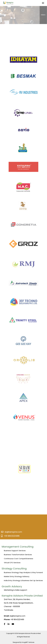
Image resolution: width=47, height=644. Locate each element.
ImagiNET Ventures (28, 642)
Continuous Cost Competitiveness (19, 559)
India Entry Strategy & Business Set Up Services (23, 580)
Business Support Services (15, 551)
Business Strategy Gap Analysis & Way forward (23, 572)
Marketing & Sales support (16, 590)
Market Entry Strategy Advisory (17, 576)
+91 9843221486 (12, 536)
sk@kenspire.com (13, 532)
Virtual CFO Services (12, 563)
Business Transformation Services (18, 555)
